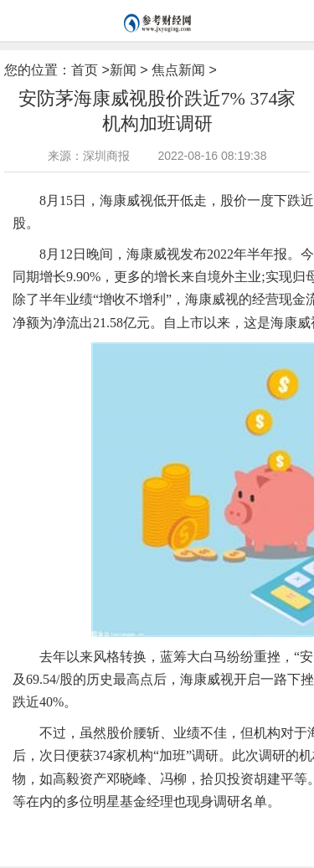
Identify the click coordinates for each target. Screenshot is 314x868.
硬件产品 (196, 828)
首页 (85, 70)
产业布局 (153, 828)
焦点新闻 (178, 70)
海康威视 (67, 828)
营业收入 (111, 828)
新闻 (123, 70)
